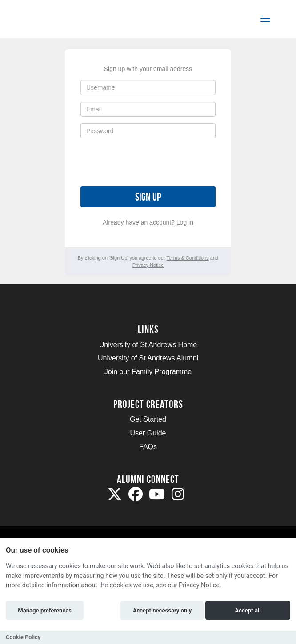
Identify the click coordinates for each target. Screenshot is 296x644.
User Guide (148, 433)
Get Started (148, 419)
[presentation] (148, 162)
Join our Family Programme (148, 372)
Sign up (148, 197)
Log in (185, 222)
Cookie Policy (23, 637)
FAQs (148, 447)
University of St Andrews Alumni (148, 358)
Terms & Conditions (187, 258)
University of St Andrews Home (148, 345)
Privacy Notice (148, 265)
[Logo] (50, 21)
